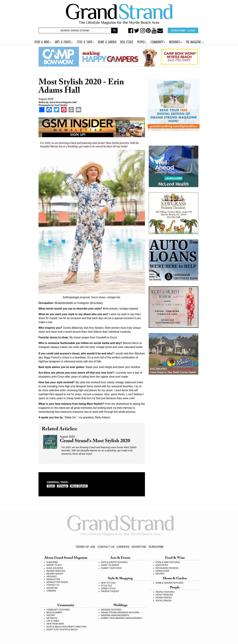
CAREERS (123, 547)
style (51, 486)
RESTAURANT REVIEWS (167, 568)
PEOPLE (142, 42)
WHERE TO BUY (54, 565)
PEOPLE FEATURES (165, 592)
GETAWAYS (52, 618)
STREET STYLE (108, 588)
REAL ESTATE (127, 42)
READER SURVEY (55, 574)
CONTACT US (106, 547)
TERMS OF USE (85, 547)
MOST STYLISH (108, 583)
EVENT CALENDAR (110, 565)
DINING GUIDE (162, 571)
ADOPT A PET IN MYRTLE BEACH (62, 630)
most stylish (79, 486)
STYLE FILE (107, 586)
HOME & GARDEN (107, 42)
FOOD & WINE (43, 42)
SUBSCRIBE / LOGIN (183, 30)
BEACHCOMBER (54, 613)
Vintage (63, 486)
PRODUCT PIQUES (110, 591)
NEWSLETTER (53, 579)
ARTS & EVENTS (64, 42)
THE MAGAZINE (195, 42)
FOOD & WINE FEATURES (168, 562)
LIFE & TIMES (53, 621)
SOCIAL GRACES (164, 601)
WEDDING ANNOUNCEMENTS (115, 615)
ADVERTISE (139, 547)
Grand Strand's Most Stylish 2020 (95, 441)
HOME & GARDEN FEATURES (169, 583)
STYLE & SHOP (85, 42)
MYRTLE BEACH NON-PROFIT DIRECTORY (67, 627)
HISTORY (51, 615)
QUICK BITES (162, 565)
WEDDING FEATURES (111, 610)
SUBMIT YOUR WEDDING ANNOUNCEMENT (122, 618)
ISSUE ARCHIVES (55, 568)
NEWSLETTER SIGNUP (57, 582)
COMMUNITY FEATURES (58, 610)
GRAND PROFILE (164, 598)
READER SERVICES (56, 571)
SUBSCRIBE (156, 547)
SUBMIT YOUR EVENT (111, 568)
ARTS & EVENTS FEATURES (114, 562)
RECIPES (160, 574)
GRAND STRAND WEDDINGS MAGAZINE (120, 613)
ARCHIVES (51, 577)
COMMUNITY (158, 42)
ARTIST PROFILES (164, 595)
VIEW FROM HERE (55, 624)
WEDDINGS (175, 42)
